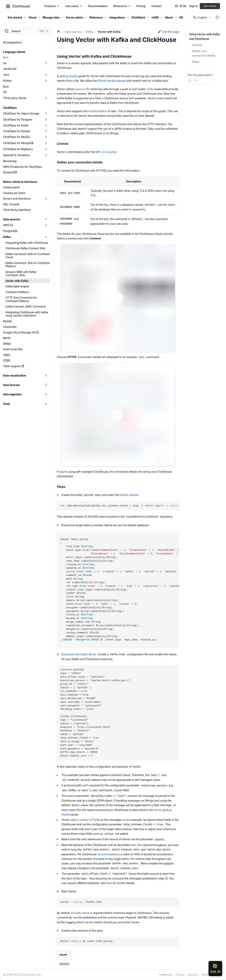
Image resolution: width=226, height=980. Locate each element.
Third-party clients (15, 98)
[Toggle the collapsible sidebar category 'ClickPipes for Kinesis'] (46, 131)
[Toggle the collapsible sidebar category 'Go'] (46, 63)
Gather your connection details (204, 53)
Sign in (194, 6)
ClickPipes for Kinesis (17, 131)
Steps (196, 62)
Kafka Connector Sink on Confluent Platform (28, 265)
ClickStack (138, 17)
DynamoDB (10, 172)
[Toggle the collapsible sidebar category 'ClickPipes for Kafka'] (46, 125)
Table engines (13, 366)
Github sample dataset (112, 81)
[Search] (27, 31)
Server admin (75, 17)
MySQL (8, 321)
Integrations (117, 17)
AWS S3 (8, 225)
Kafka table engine (17, 286)
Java (6, 75)
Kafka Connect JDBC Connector (26, 307)
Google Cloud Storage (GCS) (21, 332)
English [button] (200, 18)
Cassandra (10, 327)
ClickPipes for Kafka (16, 125)
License (197, 45)
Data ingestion (12, 394)
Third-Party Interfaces (17, 210)
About (169, 17)
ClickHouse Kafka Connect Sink (25, 248)
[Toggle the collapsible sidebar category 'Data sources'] (46, 219)
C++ (6, 57)
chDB (155, 17)
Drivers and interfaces (17, 199)
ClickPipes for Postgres (18, 120)
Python (8, 81)
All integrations (12, 42)
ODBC (7, 360)
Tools (7, 404)
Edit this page (168, 32)
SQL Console (11, 204)
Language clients (14, 52)
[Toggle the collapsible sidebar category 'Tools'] (46, 404)
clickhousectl (11, 187)
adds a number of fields (85, 820)
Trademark (166, 975)
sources (80, 89)
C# (5, 92)
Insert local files (13, 349)
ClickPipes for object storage (21, 113)
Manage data (51, 17)
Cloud (32, 17)
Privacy (180, 975)
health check (81, 913)
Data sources (12, 219)
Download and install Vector (79, 654)
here (133, 845)
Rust (6, 87)
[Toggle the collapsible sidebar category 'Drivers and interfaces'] (46, 199)
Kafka (7, 237)
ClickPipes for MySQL (17, 137)
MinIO (7, 338)
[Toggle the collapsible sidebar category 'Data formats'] (46, 385)
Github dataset (129, 495)
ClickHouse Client (14, 193)
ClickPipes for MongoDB (18, 143)
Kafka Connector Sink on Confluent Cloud (28, 256)
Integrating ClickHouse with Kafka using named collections (27, 314)
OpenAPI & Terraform (16, 155)
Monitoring (10, 161)
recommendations (109, 854)
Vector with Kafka (17, 281)
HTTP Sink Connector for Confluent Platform (21, 299)
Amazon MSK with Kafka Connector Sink (21, 274)
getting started (69, 76)
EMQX (7, 344)
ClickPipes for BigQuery (18, 149)
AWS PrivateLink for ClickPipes (22, 167)
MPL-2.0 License (106, 152)
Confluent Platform (17, 292)
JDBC (7, 355)
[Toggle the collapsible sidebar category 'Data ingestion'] (46, 394)
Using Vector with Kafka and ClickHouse (205, 36)
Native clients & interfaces (20, 182)
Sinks (150, 89)
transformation (98, 111)
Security (193, 975)
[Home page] (59, 32)
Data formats (11, 385)
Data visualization (15, 375)
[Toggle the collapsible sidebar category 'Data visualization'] (46, 376)
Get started (210, 6)
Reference (96, 17)
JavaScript (10, 69)
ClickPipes (10, 108)
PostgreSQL (10, 231)
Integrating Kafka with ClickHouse (27, 243)
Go (5, 63)
